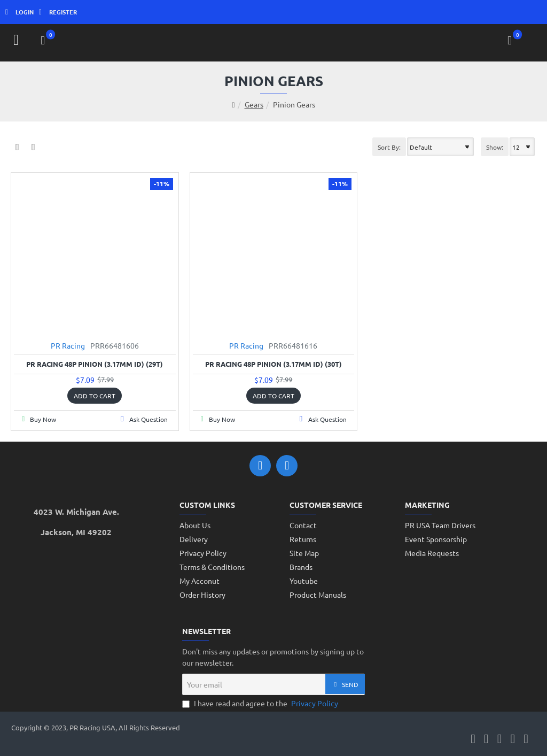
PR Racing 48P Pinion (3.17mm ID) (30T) (273, 364)
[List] (33, 147)
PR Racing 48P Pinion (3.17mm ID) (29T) (95, 364)
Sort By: (389, 147)
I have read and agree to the (261, 703)
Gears (254, 104)
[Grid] (17, 147)
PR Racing (68, 345)
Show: (495, 147)
